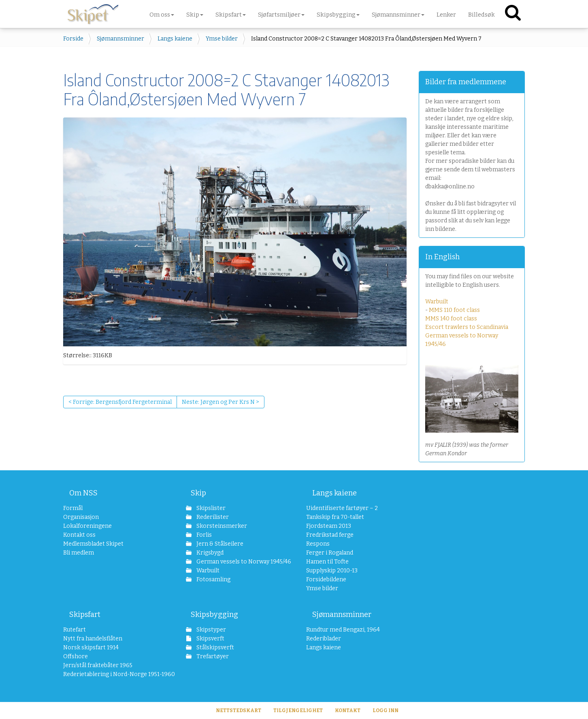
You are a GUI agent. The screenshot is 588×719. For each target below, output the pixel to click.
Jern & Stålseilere (219, 544)
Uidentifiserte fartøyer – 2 (342, 508)
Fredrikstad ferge (330, 535)
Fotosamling (213, 579)
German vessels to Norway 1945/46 (239, 562)
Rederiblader (324, 639)
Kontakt (348, 710)
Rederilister (212, 517)
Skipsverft (210, 639)
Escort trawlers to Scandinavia (467, 327)
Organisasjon (81, 517)
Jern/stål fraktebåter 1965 (98, 665)
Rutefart (75, 630)
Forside (73, 39)
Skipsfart (85, 614)
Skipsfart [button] (231, 15)
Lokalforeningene (87, 526)
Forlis (203, 535)
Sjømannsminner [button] (398, 15)
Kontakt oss (79, 535)
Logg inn (386, 710)
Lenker (446, 15)
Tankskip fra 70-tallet (335, 517)
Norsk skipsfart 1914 (91, 648)
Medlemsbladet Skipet (93, 544)
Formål (73, 508)
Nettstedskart (239, 710)
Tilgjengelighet (298, 710)
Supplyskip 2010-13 (332, 571)
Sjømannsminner (120, 39)
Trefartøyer (212, 656)
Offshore (76, 656)
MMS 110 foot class (454, 310)
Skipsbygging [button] (338, 15)
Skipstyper (211, 630)
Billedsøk (481, 15)
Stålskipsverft (215, 648)
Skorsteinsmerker (221, 526)
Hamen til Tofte (327, 562)
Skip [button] (195, 15)
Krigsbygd (209, 553)
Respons (318, 544)
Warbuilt (437, 302)
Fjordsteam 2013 (329, 526)
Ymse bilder (222, 39)
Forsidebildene (326, 579)
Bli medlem (79, 553)
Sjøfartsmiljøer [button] (281, 15)
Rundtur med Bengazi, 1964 (343, 630)
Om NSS (83, 493)
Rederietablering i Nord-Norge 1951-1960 (112, 674)
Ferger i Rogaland (330, 553)
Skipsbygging (214, 614)
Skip (198, 493)
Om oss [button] (162, 15)
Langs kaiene (175, 39)
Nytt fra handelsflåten (93, 639)
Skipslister (210, 508)
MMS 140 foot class (451, 319)
